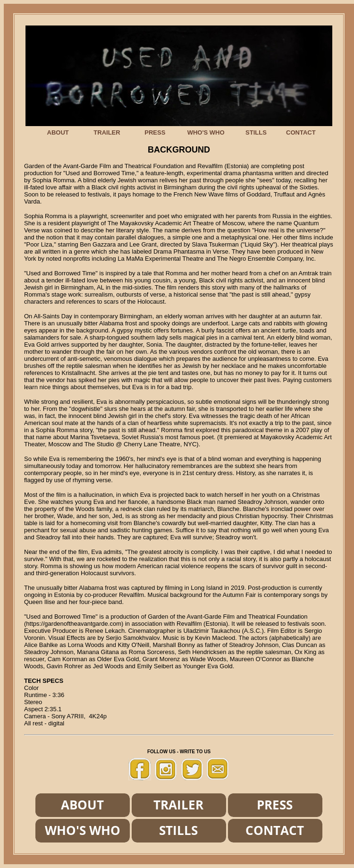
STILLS (256, 132)
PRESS (155, 132)
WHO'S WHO (206, 132)
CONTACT (301, 132)
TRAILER (107, 132)
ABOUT (58, 132)
